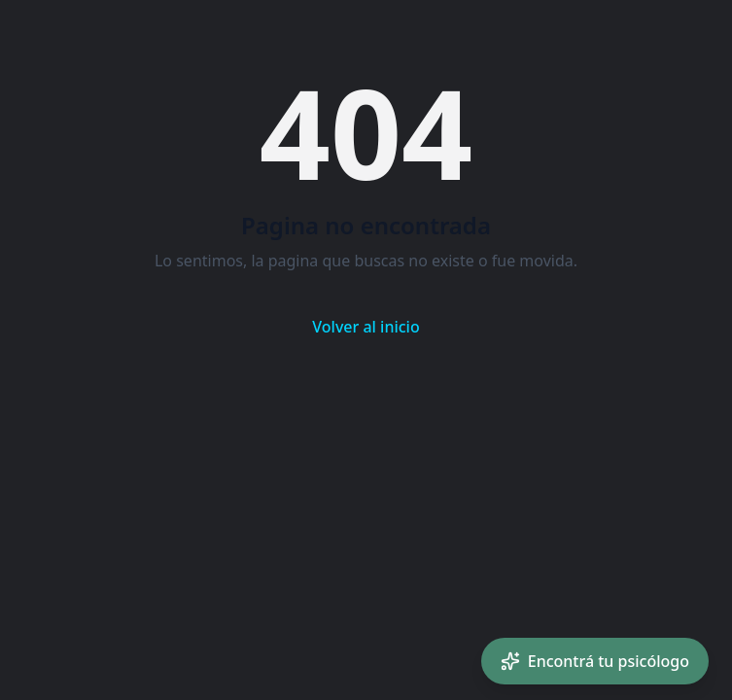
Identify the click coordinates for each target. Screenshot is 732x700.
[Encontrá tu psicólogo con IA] (595, 661)
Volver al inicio (366, 327)
